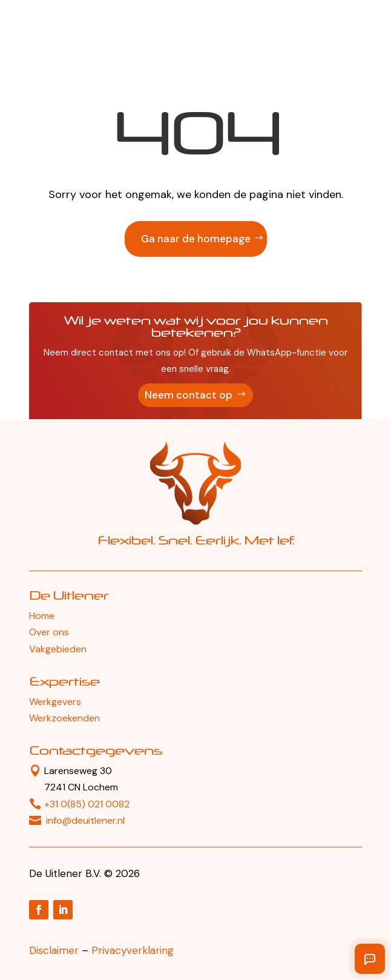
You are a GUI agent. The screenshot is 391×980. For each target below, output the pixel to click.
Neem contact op (189, 395)
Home (42, 616)
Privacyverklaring (133, 950)
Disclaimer (54, 950)
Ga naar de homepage (196, 239)
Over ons (49, 632)
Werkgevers (55, 702)
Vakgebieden (58, 649)
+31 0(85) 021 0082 (87, 804)
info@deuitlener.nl (85, 820)
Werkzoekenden (64, 718)
